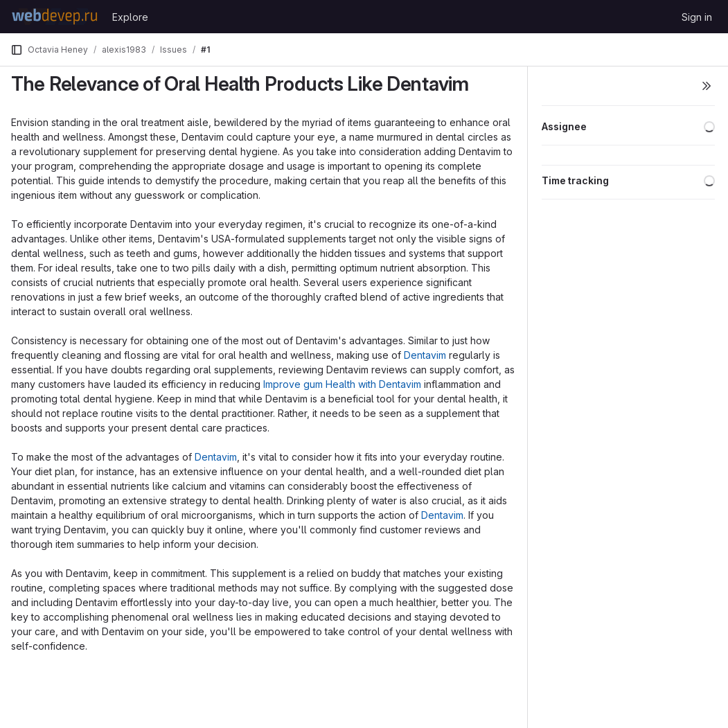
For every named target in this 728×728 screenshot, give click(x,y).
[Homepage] (54, 17)
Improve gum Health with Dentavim (342, 384)
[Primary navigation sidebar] (17, 50)
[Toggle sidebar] (707, 86)
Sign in (697, 17)
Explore (130, 17)
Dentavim (425, 355)
